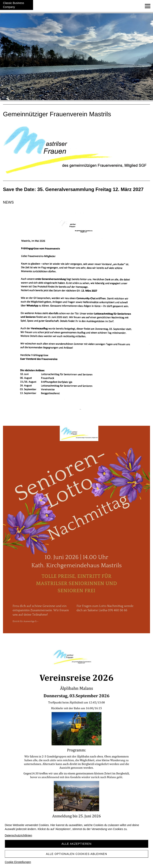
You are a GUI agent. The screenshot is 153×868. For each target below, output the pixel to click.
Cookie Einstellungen (18, 862)
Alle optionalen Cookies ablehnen (77, 854)
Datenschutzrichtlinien (18, 835)
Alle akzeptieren (77, 844)
